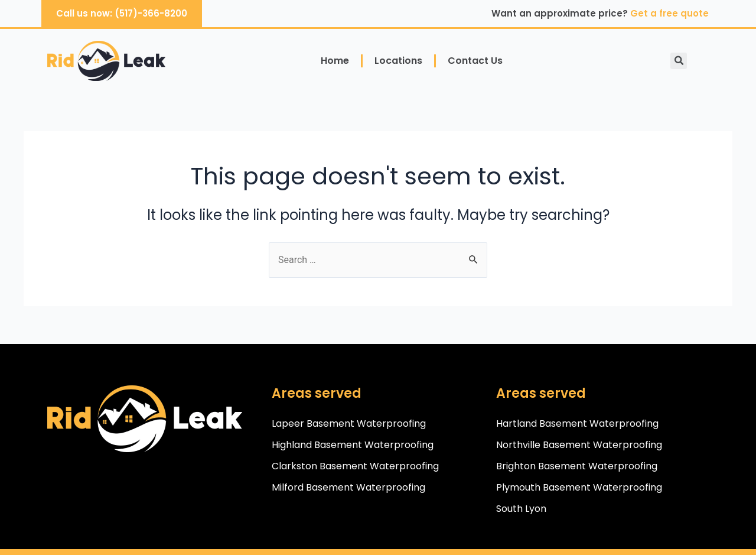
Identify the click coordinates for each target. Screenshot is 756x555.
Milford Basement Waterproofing (348, 487)
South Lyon (521, 509)
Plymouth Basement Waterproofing (579, 487)
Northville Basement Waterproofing (579, 445)
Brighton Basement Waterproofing (577, 466)
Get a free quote (669, 13)
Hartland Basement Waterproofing (577, 423)
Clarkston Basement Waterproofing (355, 466)
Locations (398, 61)
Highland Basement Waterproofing (353, 445)
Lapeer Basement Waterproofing (349, 423)
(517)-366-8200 (151, 13)
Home (335, 61)
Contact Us (475, 61)
